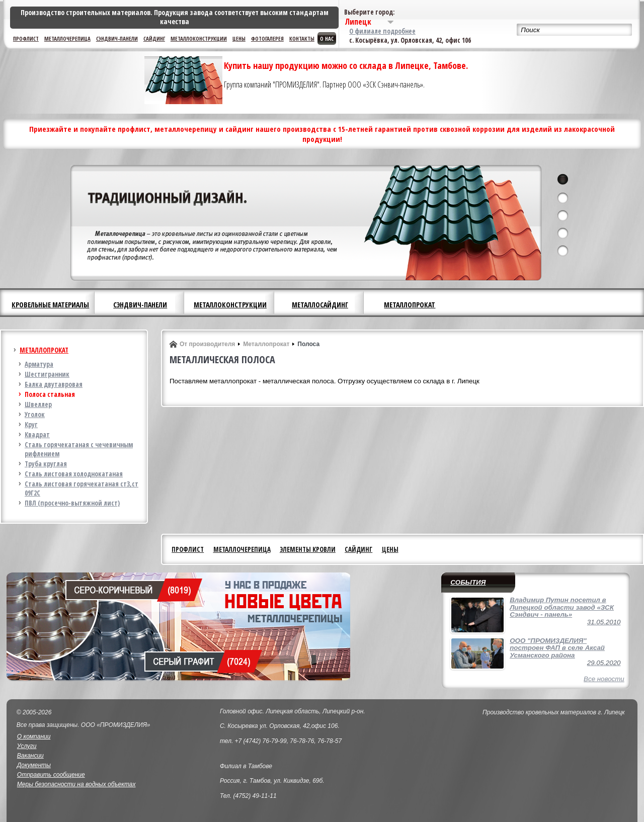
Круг (31, 425)
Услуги (27, 746)
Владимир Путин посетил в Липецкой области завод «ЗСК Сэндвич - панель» (562, 607)
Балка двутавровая (54, 384)
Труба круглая (46, 464)
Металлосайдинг (320, 305)
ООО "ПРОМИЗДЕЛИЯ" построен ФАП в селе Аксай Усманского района (557, 648)
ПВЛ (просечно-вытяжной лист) (72, 503)
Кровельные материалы (50, 305)
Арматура (39, 364)
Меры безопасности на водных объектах (76, 784)
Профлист (26, 38)
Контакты (302, 38)
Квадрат (37, 435)
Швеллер (38, 404)
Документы (34, 765)
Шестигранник (47, 374)
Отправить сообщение (51, 775)
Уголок (35, 415)
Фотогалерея (267, 38)
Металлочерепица (67, 38)
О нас (327, 38)
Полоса (308, 344)
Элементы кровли (308, 549)
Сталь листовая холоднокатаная (74, 474)
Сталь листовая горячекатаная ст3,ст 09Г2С (82, 488)
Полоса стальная (50, 394)
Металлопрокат (410, 305)
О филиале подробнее (382, 31)
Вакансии (30, 756)
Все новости (604, 679)
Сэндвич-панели (117, 38)
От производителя (207, 344)
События (468, 582)
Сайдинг (154, 38)
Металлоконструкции (199, 38)
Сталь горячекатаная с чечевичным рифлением (79, 449)
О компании (34, 736)
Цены (239, 38)
